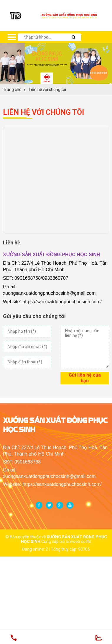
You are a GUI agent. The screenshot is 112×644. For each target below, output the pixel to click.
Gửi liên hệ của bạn (85, 378)
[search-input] (47, 37)
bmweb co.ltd (79, 542)
